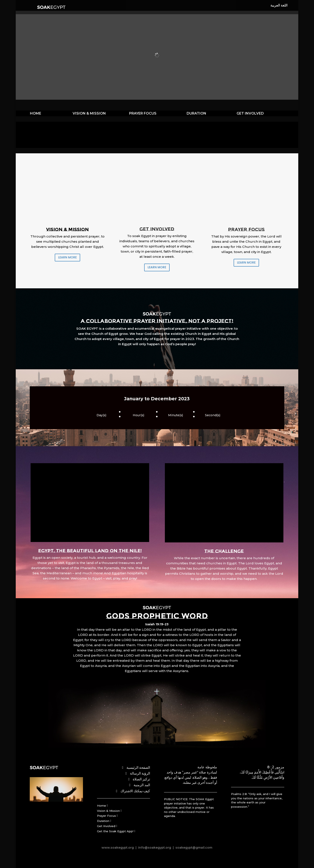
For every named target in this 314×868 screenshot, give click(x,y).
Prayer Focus (106, 816)
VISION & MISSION (89, 113)
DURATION (196, 113)
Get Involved (106, 826)
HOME (36, 113)
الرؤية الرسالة (140, 773)
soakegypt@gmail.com (193, 848)
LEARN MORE (67, 257)
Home (102, 806)
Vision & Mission (108, 811)
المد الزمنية (142, 785)
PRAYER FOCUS (143, 113)
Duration (103, 821)
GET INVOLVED (250, 113)
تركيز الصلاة (141, 779)
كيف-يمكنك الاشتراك (135, 791)
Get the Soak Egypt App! (115, 831)
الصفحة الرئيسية (138, 768)
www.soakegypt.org (118, 848)
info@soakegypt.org (155, 848)
